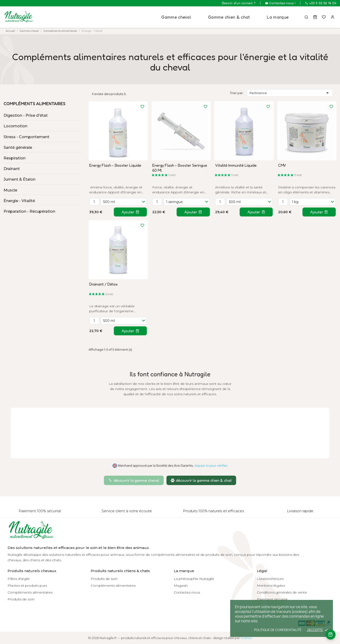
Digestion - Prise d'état (26, 115)
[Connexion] (332, 17)
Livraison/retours (270, 579)
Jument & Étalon (19, 179)
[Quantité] (94, 202)
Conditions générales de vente (282, 592)
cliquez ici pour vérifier (211, 466)
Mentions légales (271, 586)
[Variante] (124, 202)
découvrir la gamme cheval (134, 480)
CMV (282, 165)
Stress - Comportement (26, 137)
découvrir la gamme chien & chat (201, 480)
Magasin (181, 586)
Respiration (15, 158)
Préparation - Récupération (29, 211)
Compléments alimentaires (34, 104)
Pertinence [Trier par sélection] (290, 93)
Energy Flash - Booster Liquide (115, 165)
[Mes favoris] (323, 17)
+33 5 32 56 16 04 (321, 3)
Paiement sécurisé (272, 599)
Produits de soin (21, 599)
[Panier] (314, 17)
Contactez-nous (187, 592)
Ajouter (130, 212)
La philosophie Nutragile (194, 579)
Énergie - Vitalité (19, 201)
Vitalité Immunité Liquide (236, 165)
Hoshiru (246, 638)
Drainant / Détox (103, 284)
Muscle (10, 190)
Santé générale (18, 147)
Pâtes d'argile (19, 579)
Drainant (12, 169)
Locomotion (15, 126)
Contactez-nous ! (280, 3)
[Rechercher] (305, 17)
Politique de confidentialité (278, 630)
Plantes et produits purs (27, 586)
